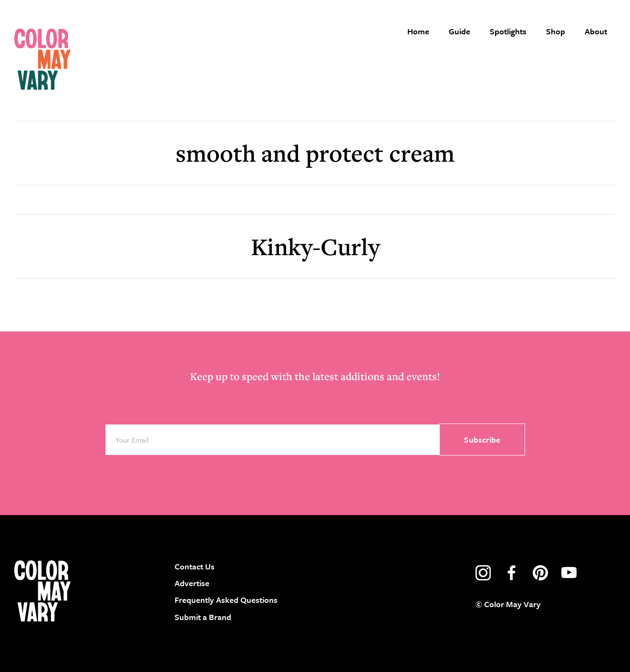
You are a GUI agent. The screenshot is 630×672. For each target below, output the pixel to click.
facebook (512, 573)
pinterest (540, 573)
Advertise (192, 583)
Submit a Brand (203, 617)
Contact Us (195, 566)
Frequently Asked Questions (226, 600)
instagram (483, 573)
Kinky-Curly (315, 246)
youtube (569, 573)
